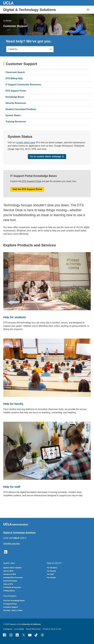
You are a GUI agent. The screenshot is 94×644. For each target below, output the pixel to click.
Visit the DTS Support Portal (27, 189)
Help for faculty (13, 404)
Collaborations (9, 591)
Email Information (10, 581)
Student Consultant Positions (21, 109)
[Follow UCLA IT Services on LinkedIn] (6, 552)
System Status (13, 116)
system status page (26, 143)
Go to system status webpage (46, 156)
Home (9, 21)
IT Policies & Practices (12, 587)
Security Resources (16, 103)
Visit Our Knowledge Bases (14, 601)
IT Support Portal (10, 604)
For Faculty (51, 571)
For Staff (50, 574)
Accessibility (19, 629)
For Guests (51, 578)
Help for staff (12, 487)
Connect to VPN (10, 574)
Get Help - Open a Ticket (13, 610)
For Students (52, 568)
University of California (31, 624)
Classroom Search (15, 72)
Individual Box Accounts (13, 578)
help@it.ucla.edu (11, 544)
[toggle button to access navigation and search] (88, 10)
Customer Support (21, 64)
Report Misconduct (33, 629)
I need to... (13, 49)
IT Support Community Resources (23, 85)
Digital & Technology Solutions (30, 10)
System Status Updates (12, 568)
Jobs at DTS (8, 584)
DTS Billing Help (14, 79)
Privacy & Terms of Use (52, 629)
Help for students (15, 317)
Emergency (8, 629)
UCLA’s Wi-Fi (8, 571)
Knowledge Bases (15, 97)
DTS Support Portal (16, 91)
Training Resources (16, 122)
